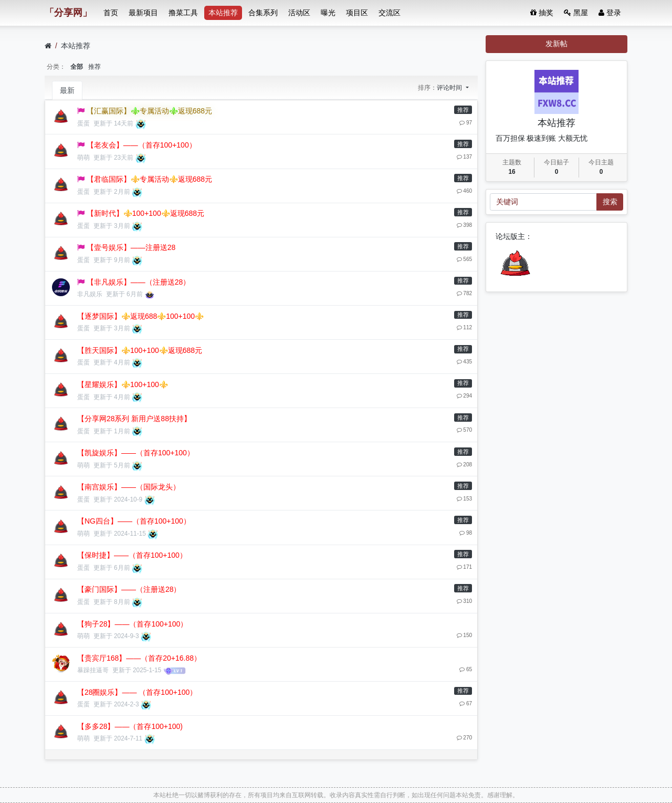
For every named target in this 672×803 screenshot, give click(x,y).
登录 (610, 13)
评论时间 (450, 88)
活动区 (299, 13)
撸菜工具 (183, 13)
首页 (111, 13)
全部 (77, 67)
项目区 (357, 13)
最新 (67, 90)
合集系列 (263, 13)
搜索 (610, 202)
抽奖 (542, 13)
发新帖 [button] (556, 44)
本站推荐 (223, 13)
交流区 (390, 13)
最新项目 (143, 13)
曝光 (328, 13)
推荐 (94, 67)
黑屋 (576, 13)
